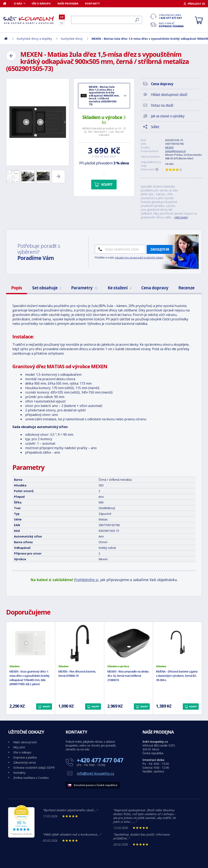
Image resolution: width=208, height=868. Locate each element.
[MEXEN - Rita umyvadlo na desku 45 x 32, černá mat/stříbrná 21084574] (129, 643)
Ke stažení (119, 288)
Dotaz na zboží (162, 105)
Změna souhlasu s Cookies (31, 778)
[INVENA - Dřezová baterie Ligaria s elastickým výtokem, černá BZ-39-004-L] (177, 643)
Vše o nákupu (41, 3)
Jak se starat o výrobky (168, 116)
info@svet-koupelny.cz (95, 773)
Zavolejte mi (160, 249)
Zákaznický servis (25, 762)
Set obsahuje (47, 288)
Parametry (84, 288)
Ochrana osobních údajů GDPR (34, 768)
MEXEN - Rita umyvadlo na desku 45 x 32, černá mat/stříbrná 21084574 (128, 676)
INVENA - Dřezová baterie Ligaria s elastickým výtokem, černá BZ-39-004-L (177, 676)
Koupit (107, 185)
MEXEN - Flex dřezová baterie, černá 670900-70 (77, 674)
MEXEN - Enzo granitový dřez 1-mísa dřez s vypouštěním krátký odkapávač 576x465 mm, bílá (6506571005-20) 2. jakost (29, 678)
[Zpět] (11, 56)
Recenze (186, 288)
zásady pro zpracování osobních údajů (139, 258)
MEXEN (169, 147)
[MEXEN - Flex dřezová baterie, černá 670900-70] (80, 643)
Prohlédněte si (86, 580)
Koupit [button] (47, 707)
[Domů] (7, 3)
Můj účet (19, 747)
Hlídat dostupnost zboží (169, 94)
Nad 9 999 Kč (171, 25)
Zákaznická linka (171, 16)
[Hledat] (107, 20)
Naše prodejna (68, 3)
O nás (18, 3)
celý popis (181, 217)
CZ (62, 17)
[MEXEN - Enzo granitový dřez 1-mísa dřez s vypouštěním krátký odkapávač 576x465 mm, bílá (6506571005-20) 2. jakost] (31, 643)
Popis (17, 288)
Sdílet (155, 127)
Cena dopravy (155, 288)
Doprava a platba (25, 757)
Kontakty (92, 3)
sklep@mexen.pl (175, 151)
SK (62, 23)
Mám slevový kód (25, 742)
